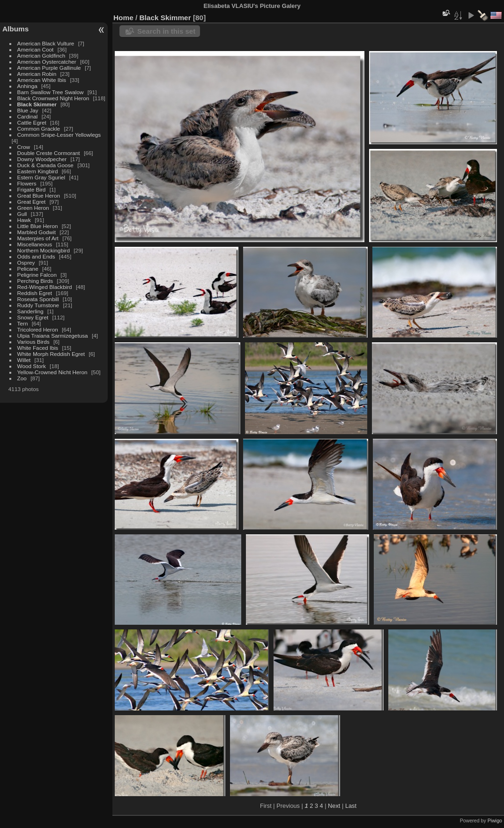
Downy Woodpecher (42, 159)
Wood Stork (32, 366)
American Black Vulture (46, 43)
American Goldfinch (41, 55)
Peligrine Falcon (37, 275)
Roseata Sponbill (38, 299)
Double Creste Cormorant (49, 153)
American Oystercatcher (47, 62)
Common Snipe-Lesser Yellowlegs (59, 135)
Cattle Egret (32, 122)
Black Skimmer (37, 104)
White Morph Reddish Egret (51, 354)
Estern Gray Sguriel (41, 177)
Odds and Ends (36, 256)
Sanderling (30, 311)
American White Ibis (42, 80)
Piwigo (495, 821)
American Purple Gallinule (49, 68)
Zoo (22, 378)
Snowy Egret (33, 317)
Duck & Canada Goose (45, 165)
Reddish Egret (35, 293)
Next (334, 806)
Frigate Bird (32, 189)
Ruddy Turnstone (38, 305)
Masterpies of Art (38, 238)
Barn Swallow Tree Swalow (51, 92)
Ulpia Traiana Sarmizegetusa (53, 336)
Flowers (27, 183)
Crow (24, 147)
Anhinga (27, 86)
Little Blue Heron (38, 226)
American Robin (37, 74)
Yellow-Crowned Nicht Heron (52, 372)
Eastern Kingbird (38, 171)
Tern (23, 323)
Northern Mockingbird (44, 250)
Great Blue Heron (39, 196)
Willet (24, 360)
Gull (22, 214)
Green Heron (33, 208)
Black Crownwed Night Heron (53, 98)
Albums (15, 29)
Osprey (26, 262)
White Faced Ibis (38, 348)
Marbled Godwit (37, 232)
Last (351, 806)
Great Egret (32, 202)
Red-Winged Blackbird (45, 287)
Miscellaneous (35, 244)
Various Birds (33, 342)
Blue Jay (28, 110)
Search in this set (166, 31)
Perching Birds (35, 281)
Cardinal (28, 116)
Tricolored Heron (38, 329)
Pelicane (28, 269)
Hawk (24, 220)
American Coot (36, 49)
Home (123, 18)
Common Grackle (39, 129)
